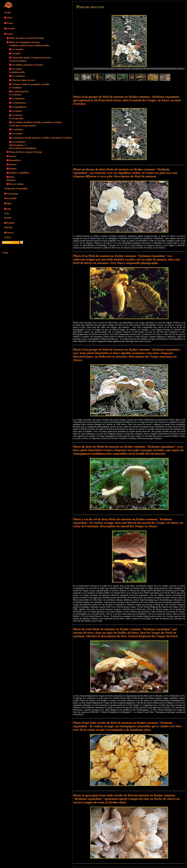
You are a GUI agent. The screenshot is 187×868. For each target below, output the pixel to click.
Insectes (13, 156)
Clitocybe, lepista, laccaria (23, 80)
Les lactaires (17, 115)
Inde (9, 209)
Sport (9, 203)
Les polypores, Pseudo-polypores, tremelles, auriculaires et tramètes (42, 138)
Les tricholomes (19, 142)
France (10, 23)
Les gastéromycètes (20, 91)
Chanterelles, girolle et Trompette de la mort (31, 58)
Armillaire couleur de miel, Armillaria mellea (29, 45)
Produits (11, 223)
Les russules (17, 134)
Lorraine (11, 28)
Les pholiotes (17, 129)
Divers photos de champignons (23, 148)
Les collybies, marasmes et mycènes (27, 65)
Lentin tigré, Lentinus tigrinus (23, 126)
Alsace (9, 18)
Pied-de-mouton (18, 145)
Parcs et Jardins (16, 184)
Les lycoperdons (16, 118)
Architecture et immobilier (16, 189)
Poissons (13, 169)
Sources (10, 233)
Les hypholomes (19, 103)
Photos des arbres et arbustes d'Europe (27, 38)
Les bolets (16, 53)
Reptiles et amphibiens (19, 173)
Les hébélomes (18, 99)
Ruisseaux (11, 180)
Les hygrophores (19, 107)
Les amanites (17, 49)
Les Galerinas (15, 95)
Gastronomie (13, 194)
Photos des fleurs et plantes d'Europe (26, 152)
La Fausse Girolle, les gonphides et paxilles (31, 84)
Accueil (7, 12)
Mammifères (15, 160)
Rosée (12, 177)
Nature (10, 34)
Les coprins (17, 69)
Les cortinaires (18, 76)
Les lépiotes (17, 111)
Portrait (8, 218)
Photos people (10, 198)
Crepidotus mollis (17, 72)
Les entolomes (15, 88)
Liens (7, 213)
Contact (8, 237)
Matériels (8, 227)
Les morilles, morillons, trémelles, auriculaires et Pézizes (37, 122)
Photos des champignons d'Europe (24, 42)
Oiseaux (13, 164)
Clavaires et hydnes (18, 61)
